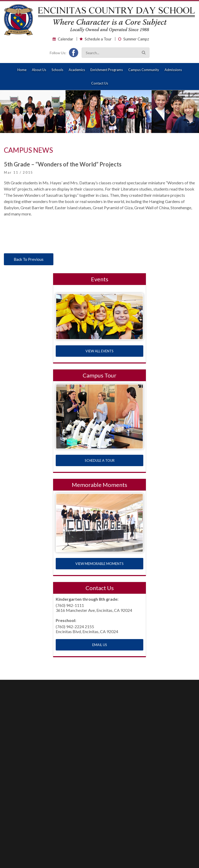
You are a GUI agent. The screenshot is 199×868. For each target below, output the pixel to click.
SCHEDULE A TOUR (100, 460)
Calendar (66, 39)
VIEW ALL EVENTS (99, 351)
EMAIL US (100, 645)
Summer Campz (136, 39)
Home (22, 70)
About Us (39, 70)
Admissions (173, 70)
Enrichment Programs (107, 70)
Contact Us (100, 83)
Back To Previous (29, 259)
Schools (57, 70)
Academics (77, 70)
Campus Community (144, 70)
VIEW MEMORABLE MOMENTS (99, 564)
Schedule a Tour (98, 39)
